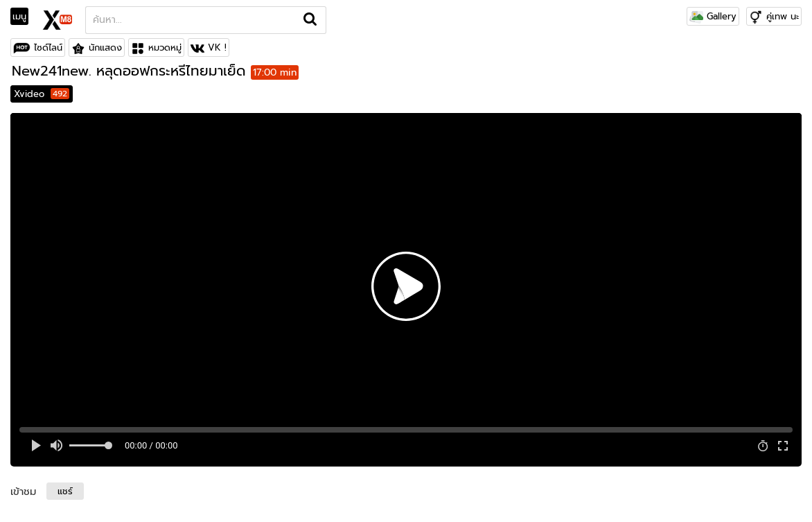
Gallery (713, 16)
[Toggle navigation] (24, 17)
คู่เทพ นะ (783, 16)
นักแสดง (105, 47)
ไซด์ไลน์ (48, 47)
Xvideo (42, 94)
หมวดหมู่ (165, 47)
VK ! (217, 47)
